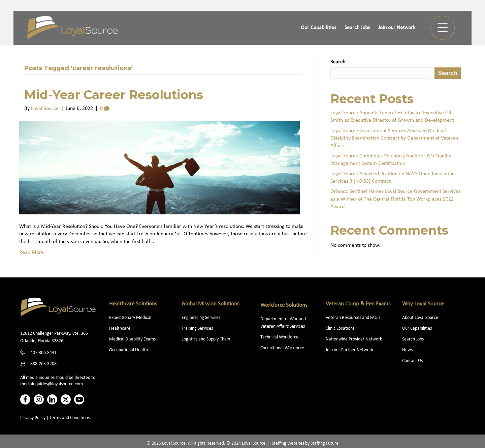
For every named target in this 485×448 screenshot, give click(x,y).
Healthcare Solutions (133, 304)
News (407, 350)
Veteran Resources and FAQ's (353, 318)
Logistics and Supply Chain (206, 339)
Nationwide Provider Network (354, 339)
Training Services (197, 328)
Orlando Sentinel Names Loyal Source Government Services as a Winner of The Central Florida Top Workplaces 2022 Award (395, 199)
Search (338, 62)
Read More (31, 252)
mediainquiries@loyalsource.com (52, 384)
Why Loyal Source (423, 304)
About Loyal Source (420, 318)
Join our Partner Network (349, 350)
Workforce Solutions (284, 305)
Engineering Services (201, 318)
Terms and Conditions (70, 418)
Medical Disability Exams (133, 339)
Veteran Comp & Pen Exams (358, 304)
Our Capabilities (417, 328)
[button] (443, 28)
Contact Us (412, 361)
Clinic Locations (340, 328)
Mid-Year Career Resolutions (114, 95)
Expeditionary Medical (130, 318)
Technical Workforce (279, 337)
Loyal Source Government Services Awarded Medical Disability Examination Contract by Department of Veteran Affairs (394, 138)
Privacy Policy (33, 418)
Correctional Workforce (282, 348)
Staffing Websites (288, 443)
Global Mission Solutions (211, 304)
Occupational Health (128, 350)
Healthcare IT (123, 328)
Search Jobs (413, 339)
